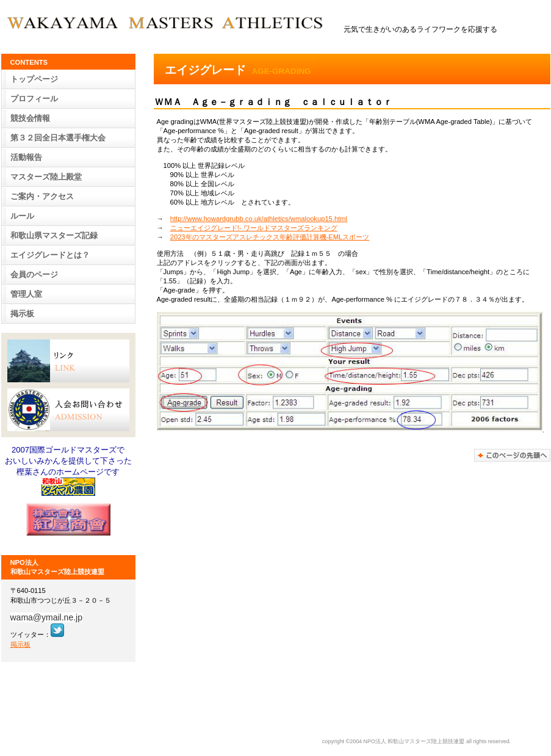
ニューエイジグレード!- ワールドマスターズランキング (254, 228)
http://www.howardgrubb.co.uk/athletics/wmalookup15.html (259, 219)
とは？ (50, 255)
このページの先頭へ (512, 455)
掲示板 (22, 314)
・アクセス (42, 196)
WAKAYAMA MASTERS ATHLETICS (170, 24)
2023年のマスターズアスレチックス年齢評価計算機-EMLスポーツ (270, 237)
